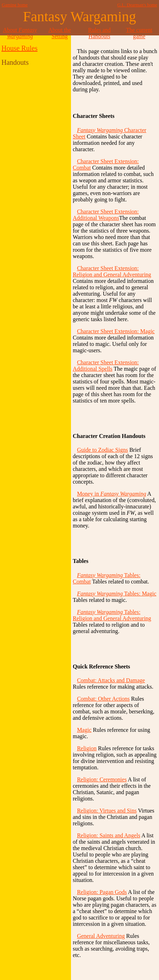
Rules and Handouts (99, 33)
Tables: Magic (117, 594)
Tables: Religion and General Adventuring (112, 615)
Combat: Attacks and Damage (111, 680)
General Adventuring (101, 936)
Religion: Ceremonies (102, 779)
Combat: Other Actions (103, 699)
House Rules (20, 48)
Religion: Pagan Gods (102, 892)
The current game (139, 33)
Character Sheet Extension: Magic (116, 331)
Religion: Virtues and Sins (107, 811)
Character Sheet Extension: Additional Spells (106, 366)
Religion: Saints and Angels (109, 835)
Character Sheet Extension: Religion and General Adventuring (112, 271)
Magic (84, 730)
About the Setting (60, 33)
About (20, 33)
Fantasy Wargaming (80, 16)
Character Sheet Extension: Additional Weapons (106, 215)
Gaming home (15, 5)
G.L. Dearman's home (137, 5)
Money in (112, 494)
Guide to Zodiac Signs (103, 450)
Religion (87, 748)
